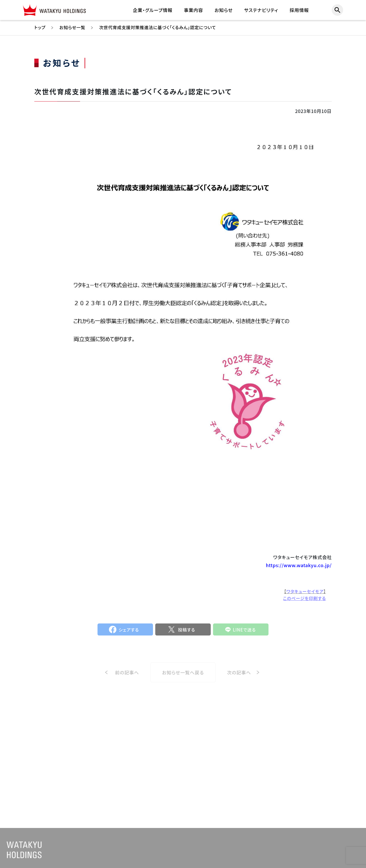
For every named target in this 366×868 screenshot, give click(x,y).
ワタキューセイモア (305, 594)
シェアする (129, 632)
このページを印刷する (305, 601)
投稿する (186, 632)
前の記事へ (127, 678)
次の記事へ (239, 678)
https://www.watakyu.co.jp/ (299, 565)
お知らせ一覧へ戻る (183, 678)
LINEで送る (244, 632)
